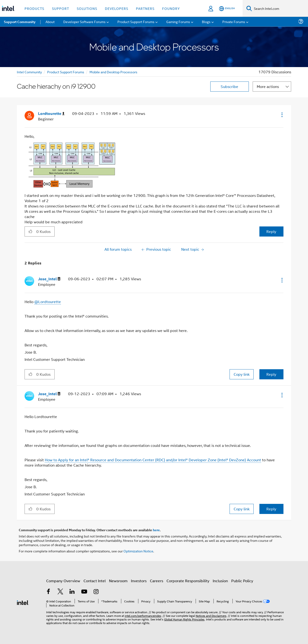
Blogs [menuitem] (206, 22)
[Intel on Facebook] (48, 592)
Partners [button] (145, 8)
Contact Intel (95, 581)
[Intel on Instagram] (96, 592)
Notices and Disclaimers (211, 616)
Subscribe (229, 86)
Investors (139, 581)
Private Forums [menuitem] (234, 22)
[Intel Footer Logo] (23, 602)
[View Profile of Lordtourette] (51, 114)
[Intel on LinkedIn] (72, 592)
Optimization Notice (138, 551)
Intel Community (29, 72)
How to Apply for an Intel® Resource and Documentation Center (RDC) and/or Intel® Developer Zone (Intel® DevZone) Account (153, 460)
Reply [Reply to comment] (271, 374)
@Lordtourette (48, 302)
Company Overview (63, 581)
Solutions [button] (87, 8)
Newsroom (118, 581)
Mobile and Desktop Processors (113, 72)
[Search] (249, 8)
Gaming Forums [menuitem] (178, 22)
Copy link (242, 374)
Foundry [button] (171, 8)
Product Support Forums (66, 72)
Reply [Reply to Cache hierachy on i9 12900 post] (271, 231)
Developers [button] (117, 8)
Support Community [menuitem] (20, 22)
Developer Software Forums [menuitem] (84, 22)
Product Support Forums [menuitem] (136, 22)
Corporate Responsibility (188, 581)
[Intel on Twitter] (60, 592)
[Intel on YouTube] (84, 592)
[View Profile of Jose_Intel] (49, 279)
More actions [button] (268, 86)
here (156, 530)
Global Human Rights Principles (184, 619)
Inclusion (220, 581)
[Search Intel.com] (280, 8)
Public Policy (242, 581)
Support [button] (61, 8)
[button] (282, 115)
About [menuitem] (50, 22)
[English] (227, 9)
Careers (157, 581)
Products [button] (34, 8)
